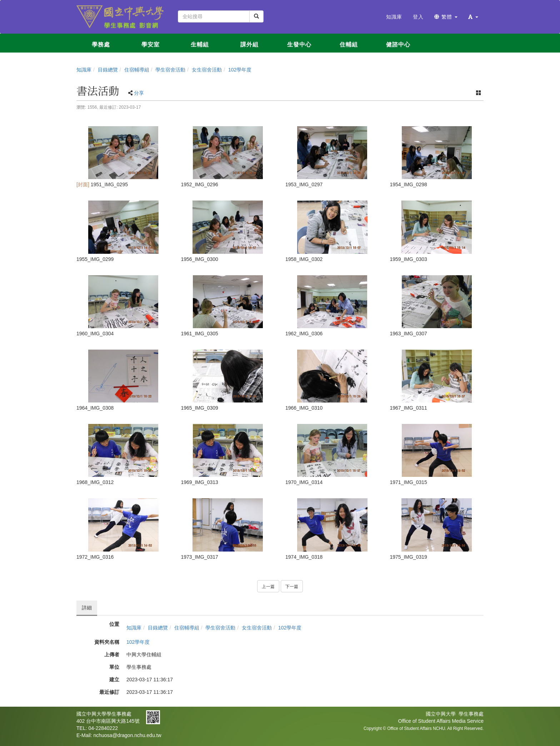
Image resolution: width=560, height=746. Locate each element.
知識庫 (84, 70)
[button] (473, 17)
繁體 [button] (446, 17)
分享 (139, 93)
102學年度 (240, 70)
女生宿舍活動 (207, 70)
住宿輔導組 (137, 70)
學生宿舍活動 (170, 70)
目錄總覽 (108, 70)
